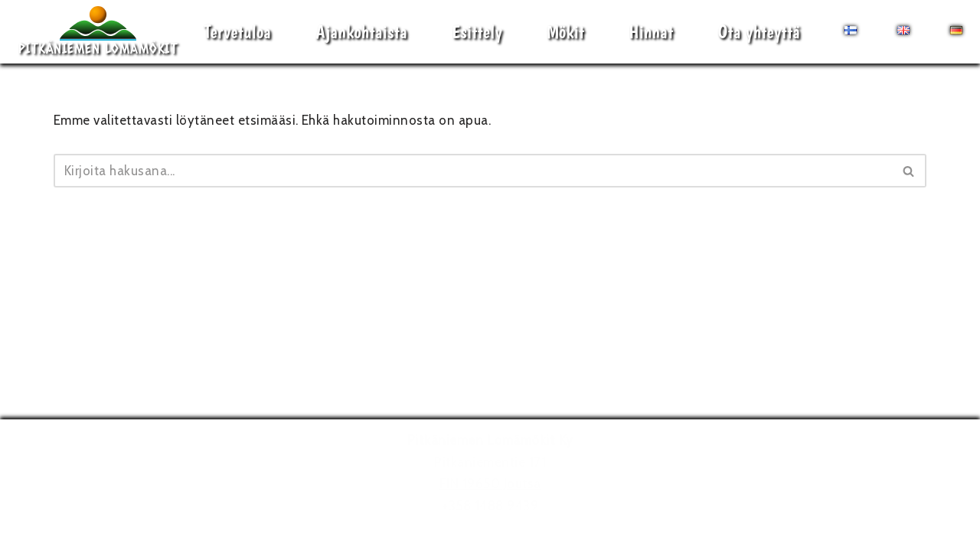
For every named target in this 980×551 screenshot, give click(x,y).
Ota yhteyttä (759, 32)
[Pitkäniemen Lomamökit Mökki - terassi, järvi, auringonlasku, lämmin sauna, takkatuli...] (98, 32)
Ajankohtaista (361, 32)
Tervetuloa (237, 32)
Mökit (565, 32)
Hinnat (651, 32)
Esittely (477, 32)
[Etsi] (473, 171)
